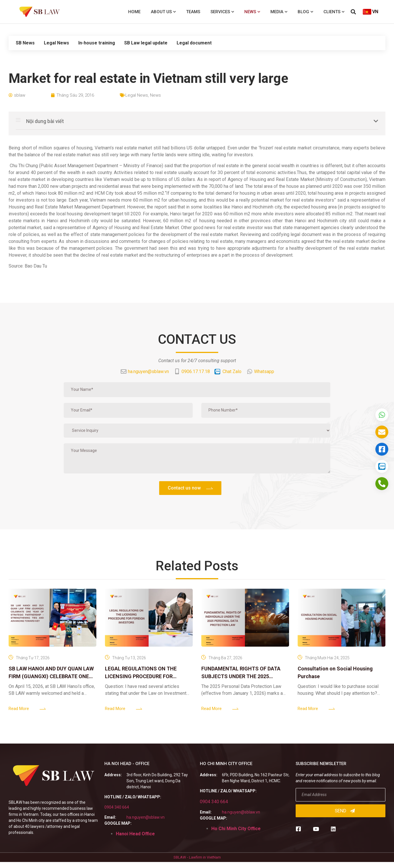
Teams (193, 12)
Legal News (56, 43)
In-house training (97, 43)
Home (134, 12)
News (252, 12)
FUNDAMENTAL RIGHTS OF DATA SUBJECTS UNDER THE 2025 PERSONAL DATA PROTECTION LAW (244, 676)
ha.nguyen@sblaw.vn (146, 817)
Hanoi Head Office (135, 834)
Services (222, 12)
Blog (305, 12)
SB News (25, 43)
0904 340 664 (117, 807)
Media (279, 12)
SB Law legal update (146, 43)
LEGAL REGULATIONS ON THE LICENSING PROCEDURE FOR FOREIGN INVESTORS (141, 676)
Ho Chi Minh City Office (236, 829)
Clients (334, 12)
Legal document (194, 43)
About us (163, 12)
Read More (19, 709)
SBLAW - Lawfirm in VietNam (197, 857)
